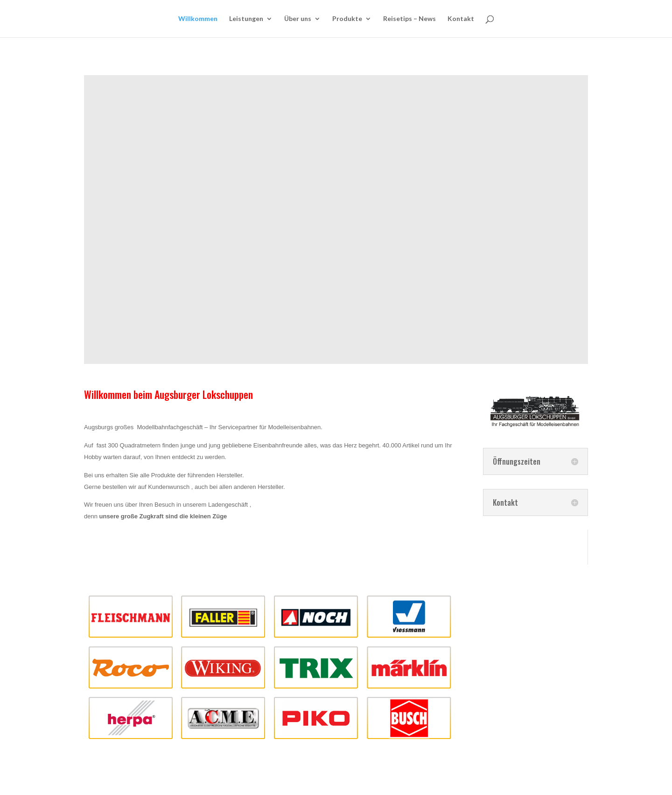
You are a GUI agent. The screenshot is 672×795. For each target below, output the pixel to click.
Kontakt (461, 19)
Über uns (298, 19)
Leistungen (246, 19)
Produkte (347, 19)
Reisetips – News (409, 19)
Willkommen (198, 19)
